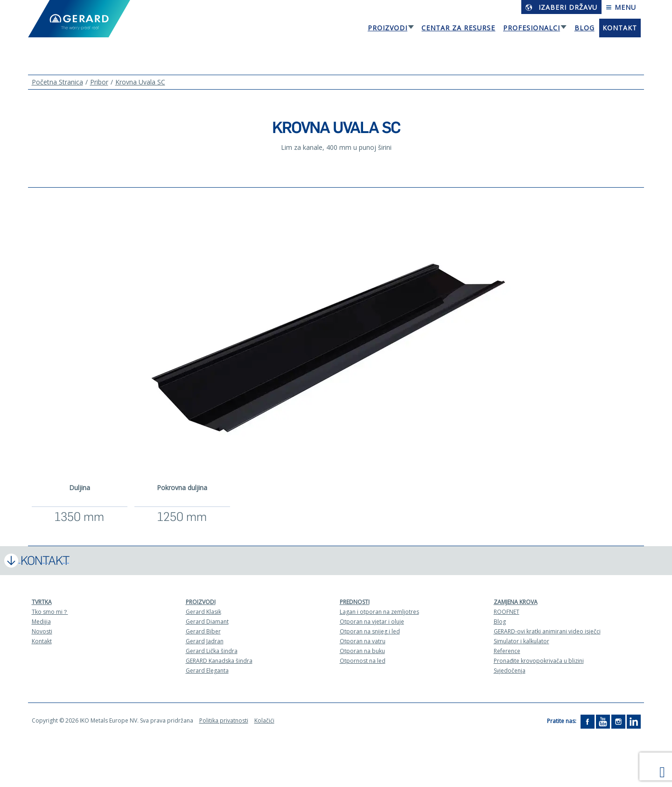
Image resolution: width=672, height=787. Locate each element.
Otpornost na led (363, 661)
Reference (507, 651)
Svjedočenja (510, 671)
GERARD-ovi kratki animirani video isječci (547, 631)
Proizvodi (388, 28)
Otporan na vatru (363, 641)
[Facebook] (588, 721)
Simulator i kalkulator (521, 641)
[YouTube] (603, 721)
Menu (621, 7)
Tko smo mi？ (50, 612)
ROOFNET (507, 612)
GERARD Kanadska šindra (219, 661)
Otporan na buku (362, 651)
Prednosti (355, 602)
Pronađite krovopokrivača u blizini (539, 661)
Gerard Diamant (207, 622)
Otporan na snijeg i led (370, 631)
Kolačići (264, 720)
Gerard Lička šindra (212, 651)
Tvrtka (42, 602)
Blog (584, 28)
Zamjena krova (516, 602)
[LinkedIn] (634, 721)
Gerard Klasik (203, 612)
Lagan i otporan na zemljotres (379, 612)
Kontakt (620, 28)
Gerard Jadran (205, 641)
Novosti (42, 631)
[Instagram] (618, 721)
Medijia (41, 622)
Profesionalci (532, 28)
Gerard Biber (203, 631)
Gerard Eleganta (207, 671)
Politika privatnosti (224, 720)
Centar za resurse (458, 28)
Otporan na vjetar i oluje (372, 622)
